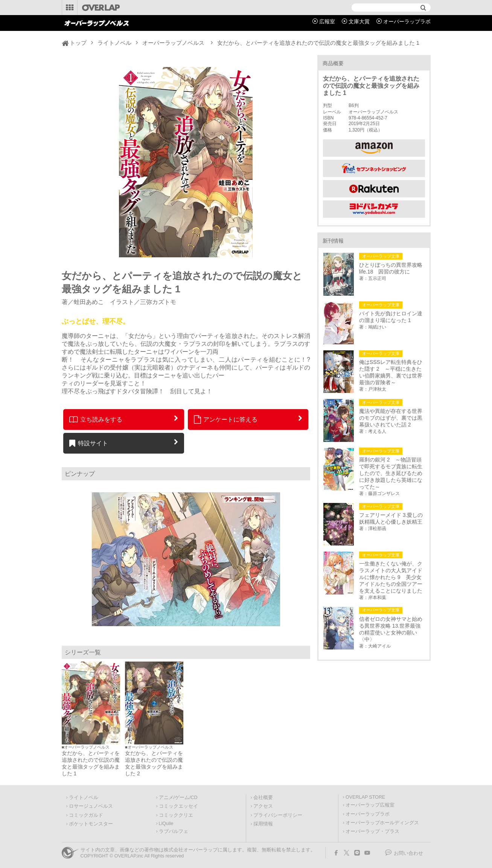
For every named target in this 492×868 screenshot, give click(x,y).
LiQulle (166, 824)
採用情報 (263, 824)
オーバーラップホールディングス (382, 823)
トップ (78, 43)
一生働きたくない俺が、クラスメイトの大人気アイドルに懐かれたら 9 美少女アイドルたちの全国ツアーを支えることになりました (391, 577)
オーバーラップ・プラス (372, 831)
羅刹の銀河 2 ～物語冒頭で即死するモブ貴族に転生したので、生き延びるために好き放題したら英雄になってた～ (391, 473)
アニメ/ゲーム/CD (178, 798)
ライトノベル (114, 43)
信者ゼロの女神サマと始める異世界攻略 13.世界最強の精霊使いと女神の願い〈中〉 (391, 629)
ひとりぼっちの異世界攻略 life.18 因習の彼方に (392, 268)
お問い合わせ (408, 853)
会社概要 (263, 798)
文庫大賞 (359, 21)
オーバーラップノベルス (173, 43)
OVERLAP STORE (365, 797)
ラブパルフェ (174, 831)
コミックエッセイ (178, 806)
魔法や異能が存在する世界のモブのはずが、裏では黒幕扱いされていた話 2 (391, 418)
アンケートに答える (226, 419)
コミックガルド (86, 815)
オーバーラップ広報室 (370, 805)
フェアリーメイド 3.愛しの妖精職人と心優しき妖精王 (391, 518)
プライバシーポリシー (278, 815)
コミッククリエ (176, 815)
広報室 (327, 21)
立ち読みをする (96, 419)
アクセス (263, 806)
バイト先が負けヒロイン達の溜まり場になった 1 (391, 317)
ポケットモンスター (91, 824)
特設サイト (89, 443)
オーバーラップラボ (407, 21)
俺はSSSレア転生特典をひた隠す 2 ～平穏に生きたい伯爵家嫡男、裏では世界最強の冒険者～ (391, 372)
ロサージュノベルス (91, 806)
